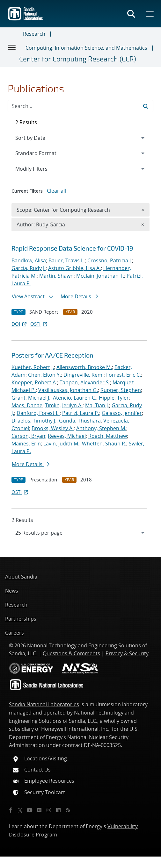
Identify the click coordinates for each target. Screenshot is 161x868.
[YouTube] (30, 810)
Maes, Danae (27, 405)
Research (34, 34)
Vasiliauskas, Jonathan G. (68, 390)
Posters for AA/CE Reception (52, 355)
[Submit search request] (146, 106)
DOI (20, 324)
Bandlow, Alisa (29, 260)
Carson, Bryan (28, 436)
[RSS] (68, 810)
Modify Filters (40, 168)
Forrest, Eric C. (124, 375)
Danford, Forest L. (38, 413)
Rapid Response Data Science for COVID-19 (72, 248)
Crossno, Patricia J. (110, 260)
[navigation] (80, 533)
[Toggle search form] (131, 14)
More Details (79, 296)
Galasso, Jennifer (122, 413)
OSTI (39, 324)
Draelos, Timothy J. (34, 421)
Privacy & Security (127, 653)
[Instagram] (49, 810)
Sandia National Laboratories (44, 704)
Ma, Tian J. (97, 405)
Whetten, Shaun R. (104, 444)
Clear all (56, 191)
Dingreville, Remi (84, 375)
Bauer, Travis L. (67, 260)
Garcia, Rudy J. (29, 268)
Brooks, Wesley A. (53, 428)
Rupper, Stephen (121, 390)
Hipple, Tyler (114, 398)
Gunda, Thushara (80, 421)
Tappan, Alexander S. (85, 382)
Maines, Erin (26, 444)
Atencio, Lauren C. (75, 398)
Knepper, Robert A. (34, 382)
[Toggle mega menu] (150, 14)
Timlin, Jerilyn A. (64, 405)
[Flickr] (39, 810)
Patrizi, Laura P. (81, 413)
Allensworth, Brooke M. (84, 367)
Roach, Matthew (108, 436)
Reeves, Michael (67, 436)
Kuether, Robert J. (33, 367)
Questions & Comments (71, 653)
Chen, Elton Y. (44, 375)
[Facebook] (11, 810)
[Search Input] (80, 106)
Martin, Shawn (56, 276)
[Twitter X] (20, 810)
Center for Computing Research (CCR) (78, 59)
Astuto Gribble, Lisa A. (74, 268)
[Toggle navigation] (12, 47)
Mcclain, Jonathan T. (100, 276)
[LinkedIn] (58, 810)
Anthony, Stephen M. (101, 428)
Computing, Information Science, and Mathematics (86, 48)
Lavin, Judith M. (61, 444)
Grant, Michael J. (31, 398)
